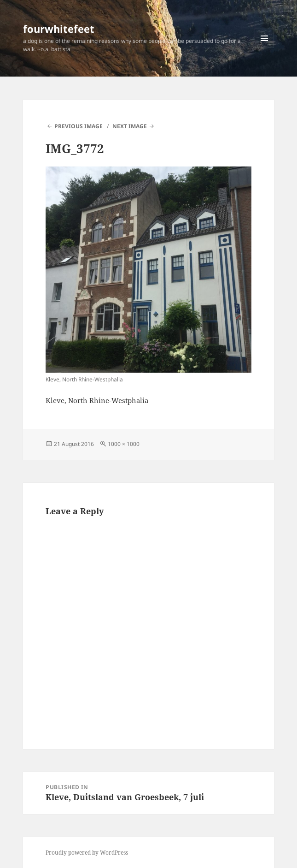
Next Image (130, 126)
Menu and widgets (265, 48)
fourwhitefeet (59, 29)
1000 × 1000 (124, 444)
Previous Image (79, 126)
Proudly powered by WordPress (87, 853)
